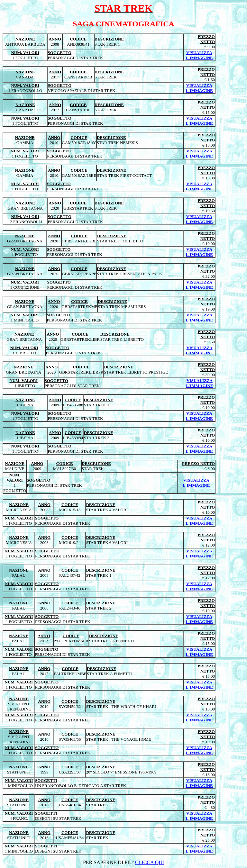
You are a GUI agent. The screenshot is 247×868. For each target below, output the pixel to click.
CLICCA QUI (150, 862)
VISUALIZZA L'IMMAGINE (199, 55)
